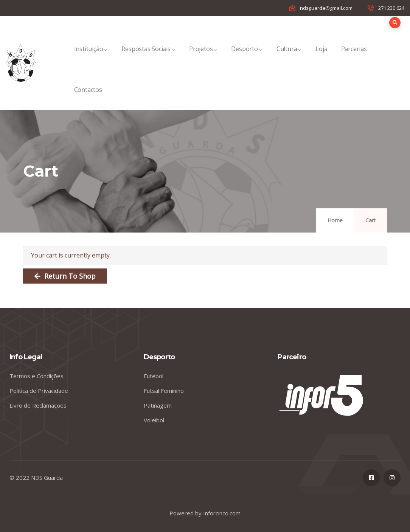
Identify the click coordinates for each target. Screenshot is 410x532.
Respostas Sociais (148, 57)
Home (335, 220)
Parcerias (354, 57)
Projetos (203, 57)
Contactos (88, 98)
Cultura (289, 57)
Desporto (247, 57)
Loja (321, 57)
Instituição (91, 57)
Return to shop (69, 276)
